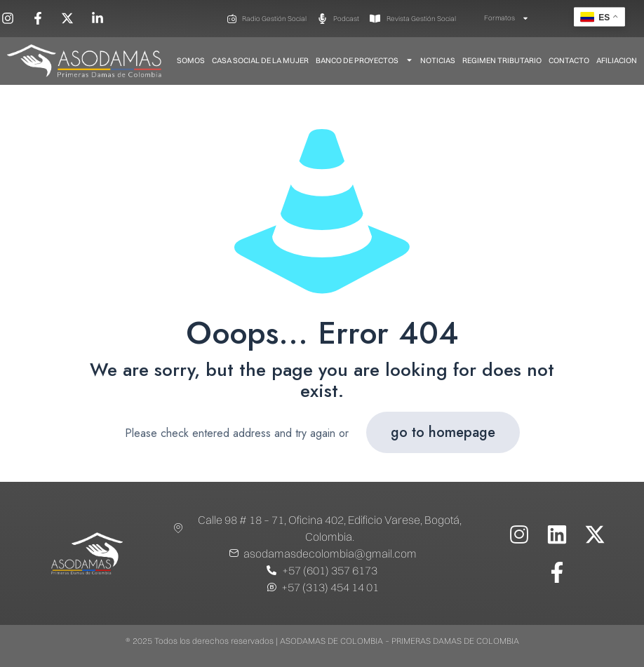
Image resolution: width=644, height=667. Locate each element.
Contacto (569, 60)
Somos (191, 60)
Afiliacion (617, 60)
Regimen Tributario (502, 60)
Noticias (438, 60)
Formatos (507, 18)
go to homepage (443, 432)
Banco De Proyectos (364, 60)
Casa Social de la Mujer (260, 60)
